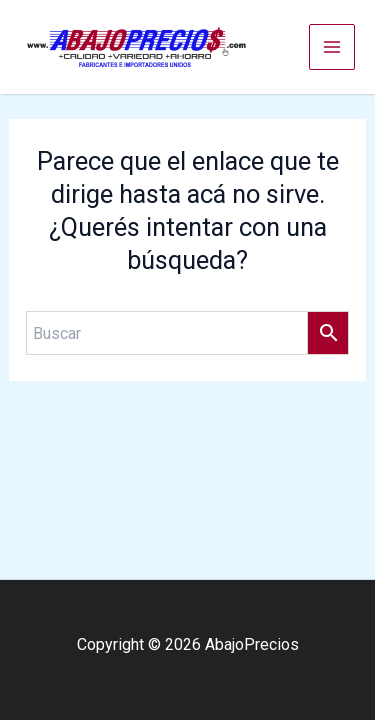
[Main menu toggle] (332, 47)
